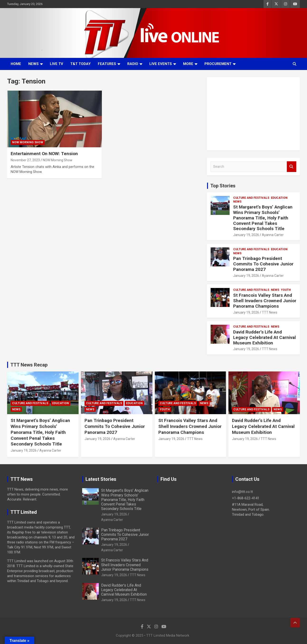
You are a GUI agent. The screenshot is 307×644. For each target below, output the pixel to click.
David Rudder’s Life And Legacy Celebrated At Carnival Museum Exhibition (264, 337)
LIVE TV (57, 64)
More (188, 64)
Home (16, 64)
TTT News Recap (29, 365)
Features (107, 64)
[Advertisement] (253, 114)
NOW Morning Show (28, 142)
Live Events (161, 64)
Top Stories (223, 186)
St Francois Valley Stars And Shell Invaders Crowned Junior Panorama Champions (265, 301)
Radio (133, 64)
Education (279, 198)
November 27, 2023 (25, 160)
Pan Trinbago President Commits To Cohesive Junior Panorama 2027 (263, 264)
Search (292, 167)
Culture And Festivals (251, 198)
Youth (286, 290)
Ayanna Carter (273, 235)
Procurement (218, 64)
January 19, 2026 (246, 235)
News (33, 64)
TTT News (270, 312)
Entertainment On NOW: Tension (44, 154)
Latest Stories (101, 479)
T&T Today (80, 64)
